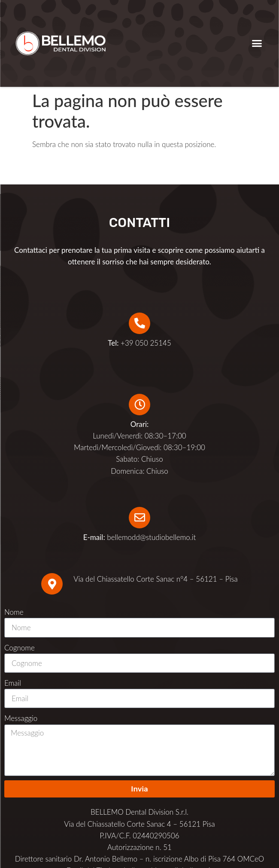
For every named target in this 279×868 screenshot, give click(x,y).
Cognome (20, 648)
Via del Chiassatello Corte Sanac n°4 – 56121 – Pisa (155, 579)
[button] (257, 43)
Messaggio (21, 718)
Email (13, 683)
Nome (14, 612)
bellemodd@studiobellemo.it (151, 537)
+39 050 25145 (139, 343)
